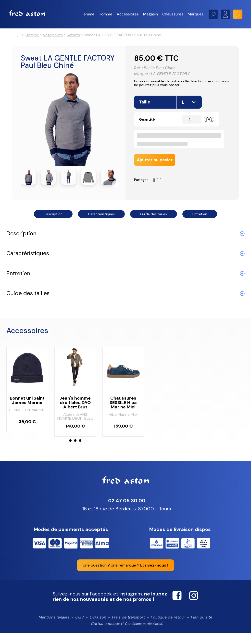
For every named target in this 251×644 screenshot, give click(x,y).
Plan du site (202, 628)
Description (53, 215)
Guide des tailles (154, 215)
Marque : (142, 75)
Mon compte (226, 14)
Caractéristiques (101, 215)
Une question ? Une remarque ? (125, 576)
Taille (145, 107)
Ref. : (138, 70)
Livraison (98, 628)
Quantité (149, 124)
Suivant (116, 185)
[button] (88, 14)
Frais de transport (128, 628)
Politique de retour (168, 628)
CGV (80, 628)
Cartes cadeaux (127, 635)
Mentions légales (54, 628)
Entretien (200, 215)
